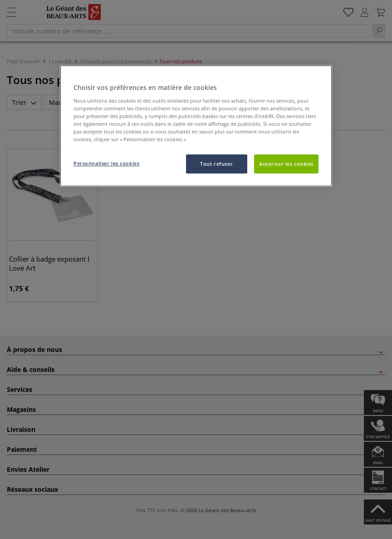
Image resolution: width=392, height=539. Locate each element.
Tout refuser (216, 164)
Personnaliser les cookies (106, 163)
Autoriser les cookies (286, 164)
